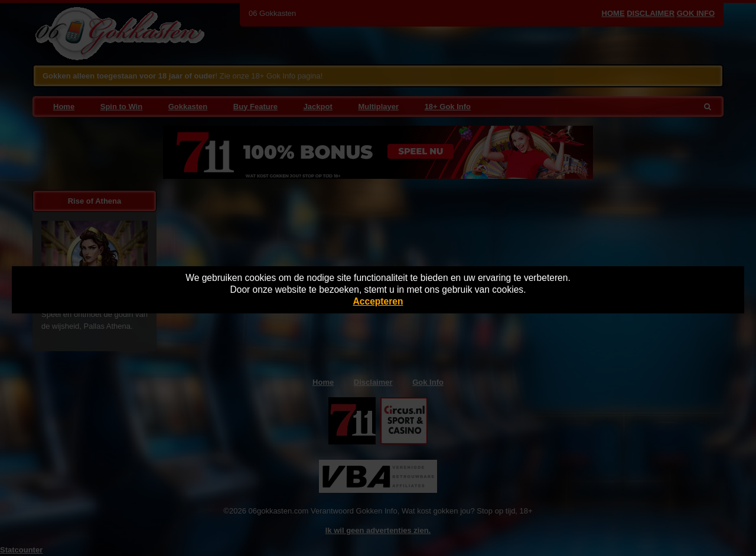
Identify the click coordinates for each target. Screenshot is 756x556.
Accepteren (378, 301)
